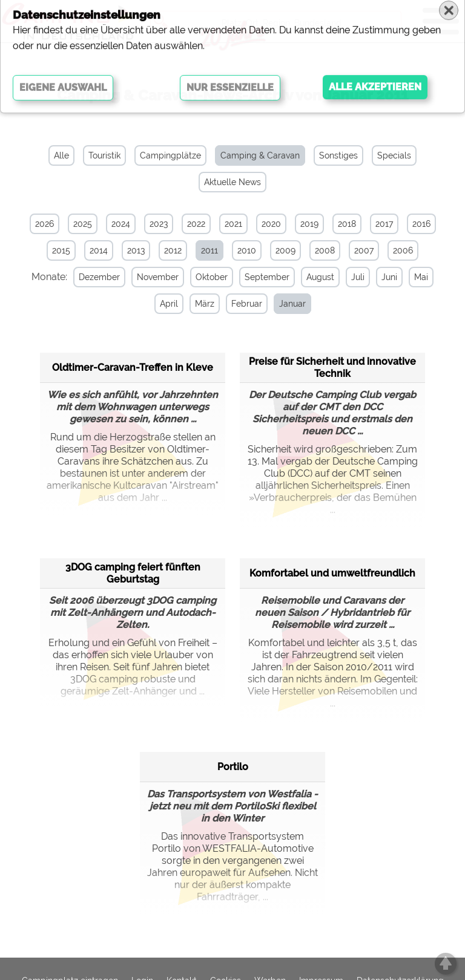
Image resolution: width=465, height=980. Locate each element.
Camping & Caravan (260, 155)
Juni (383, 277)
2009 (285, 250)
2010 (247, 250)
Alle (61, 155)
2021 (233, 224)
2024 (121, 224)
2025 (83, 224)
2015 (61, 250)
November (152, 277)
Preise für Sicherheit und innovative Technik (332, 366)
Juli (352, 277)
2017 (384, 224)
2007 (364, 250)
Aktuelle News (232, 182)
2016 (421, 224)
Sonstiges (338, 155)
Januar (286, 304)
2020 (271, 224)
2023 (159, 224)
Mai (415, 277)
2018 (347, 224)
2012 (173, 250)
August (314, 277)
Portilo (233, 765)
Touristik (104, 155)
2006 (403, 250)
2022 (196, 224)
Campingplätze (170, 155)
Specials (394, 155)
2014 (99, 250)
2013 (136, 250)
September (261, 277)
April (163, 304)
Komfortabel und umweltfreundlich (332, 571)
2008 (325, 250)
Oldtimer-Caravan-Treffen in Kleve (133, 366)
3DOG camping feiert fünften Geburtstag (133, 571)
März (199, 304)
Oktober (206, 277)
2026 (45, 224)
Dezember (93, 277)
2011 (209, 250)
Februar (241, 304)
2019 (309, 224)
